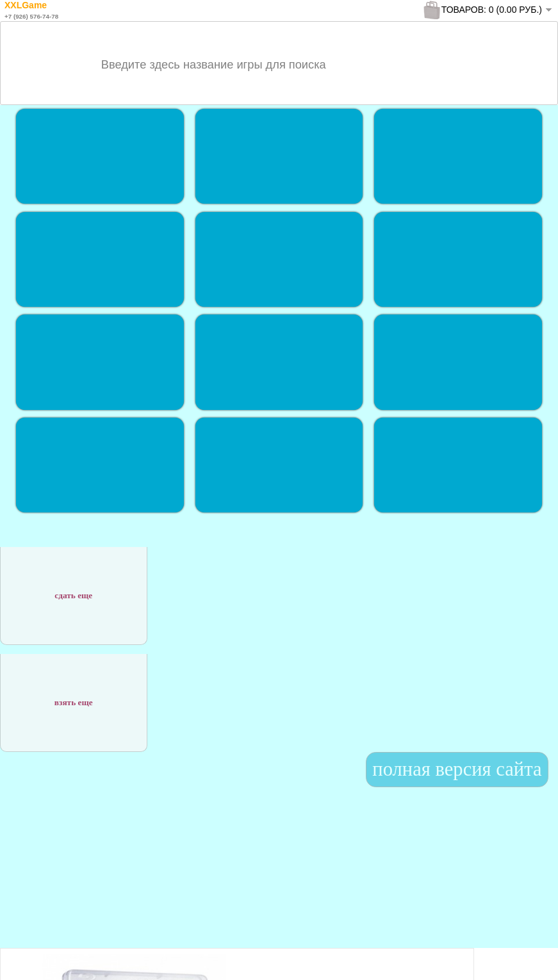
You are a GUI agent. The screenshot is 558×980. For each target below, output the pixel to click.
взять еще (74, 696)
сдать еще (73, 589)
